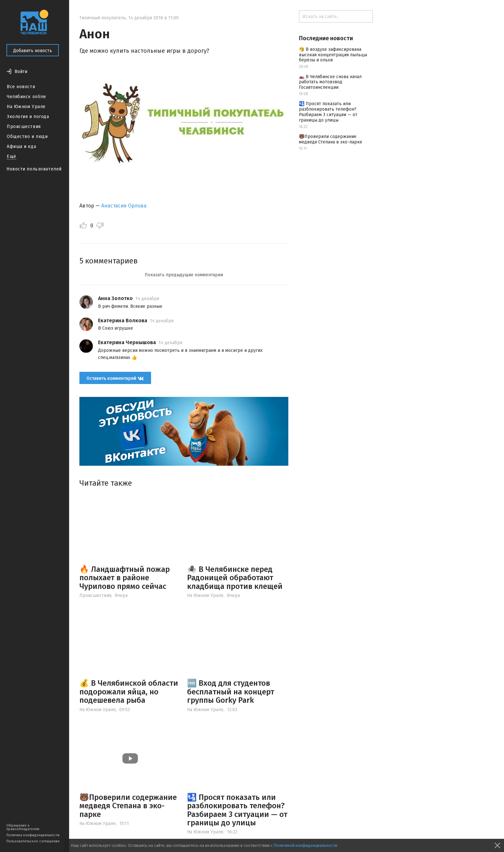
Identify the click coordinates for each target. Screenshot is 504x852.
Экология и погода (28, 117)
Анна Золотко (115, 298)
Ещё (12, 156)
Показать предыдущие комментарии (184, 275)
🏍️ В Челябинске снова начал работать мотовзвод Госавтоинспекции (330, 82)
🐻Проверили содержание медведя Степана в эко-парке (128, 806)
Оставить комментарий (115, 378)
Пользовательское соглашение (33, 841)
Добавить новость (33, 51)
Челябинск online (27, 97)
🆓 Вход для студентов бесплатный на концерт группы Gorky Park (231, 692)
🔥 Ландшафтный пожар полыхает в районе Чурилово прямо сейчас (125, 578)
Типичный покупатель (103, 18)
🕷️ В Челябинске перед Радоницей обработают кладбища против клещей (235, 578)
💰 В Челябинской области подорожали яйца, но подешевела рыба (129, 692)
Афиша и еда (21, 147)
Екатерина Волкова (123, 321)
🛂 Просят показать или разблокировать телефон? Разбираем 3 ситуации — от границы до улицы (237, 810)
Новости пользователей (34, 169)
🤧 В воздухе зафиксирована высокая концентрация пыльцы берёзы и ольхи (333, 55)
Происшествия (24, 127)
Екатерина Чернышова (127, 342)
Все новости (21, 87)
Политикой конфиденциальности (305, 845)
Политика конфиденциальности (33, 835)
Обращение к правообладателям (23, 827)
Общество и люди (27, 137)
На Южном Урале (26, 107)
